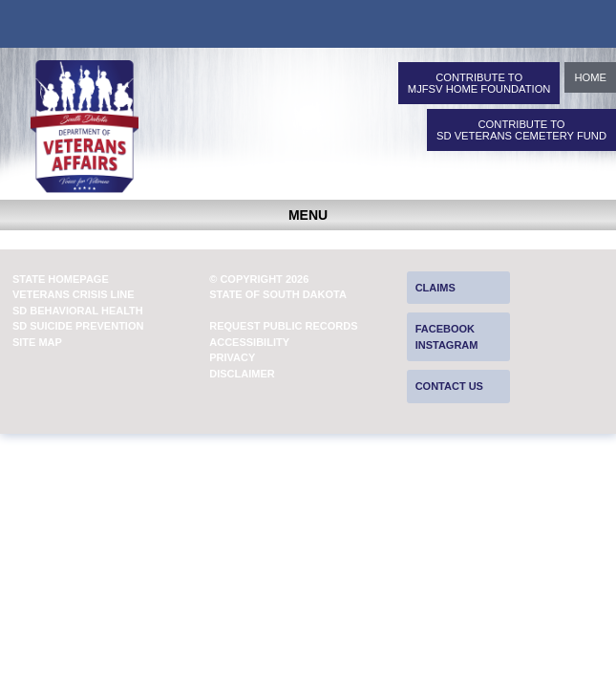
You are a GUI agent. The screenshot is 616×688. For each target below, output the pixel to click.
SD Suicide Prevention (78, 326)
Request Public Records (283, 326)
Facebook (445, 329)
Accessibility (249, 342)
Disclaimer (242, 374)
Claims (435, 288)
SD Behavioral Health (78, 311)
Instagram (447, 345)
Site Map (37, 342)
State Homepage (61, 279)
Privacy (232, 357)
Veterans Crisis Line (74, 294)
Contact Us (449, 386)
